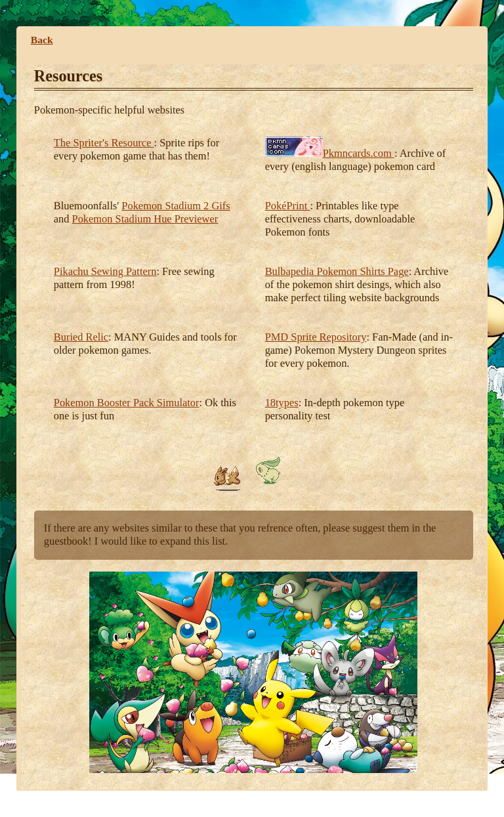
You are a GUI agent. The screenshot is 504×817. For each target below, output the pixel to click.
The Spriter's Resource (104, 143)
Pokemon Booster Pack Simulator (127, 403)
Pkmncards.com (359, 153)
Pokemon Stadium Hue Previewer (145, 219)
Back (42, 40)
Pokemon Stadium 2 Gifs (176, 206)
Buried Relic (81, 337)
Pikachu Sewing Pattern (105, 271)
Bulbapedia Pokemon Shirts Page (337, 271)
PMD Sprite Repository (316, 337)
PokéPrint (288, 206)
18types (282, 403)
